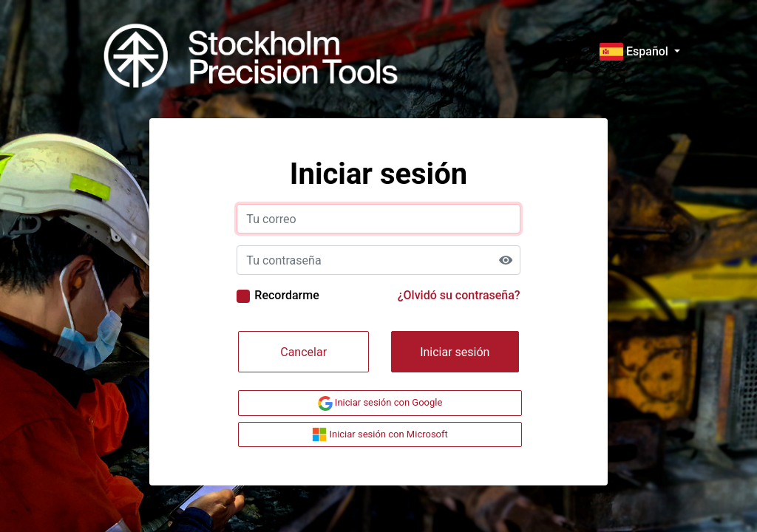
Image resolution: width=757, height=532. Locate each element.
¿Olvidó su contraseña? (459, 295)
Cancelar (303, 352)
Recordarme (286, 295)
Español (635, 51)
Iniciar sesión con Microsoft (380, 434)
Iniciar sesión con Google (380, 403)
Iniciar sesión (455, 352)
